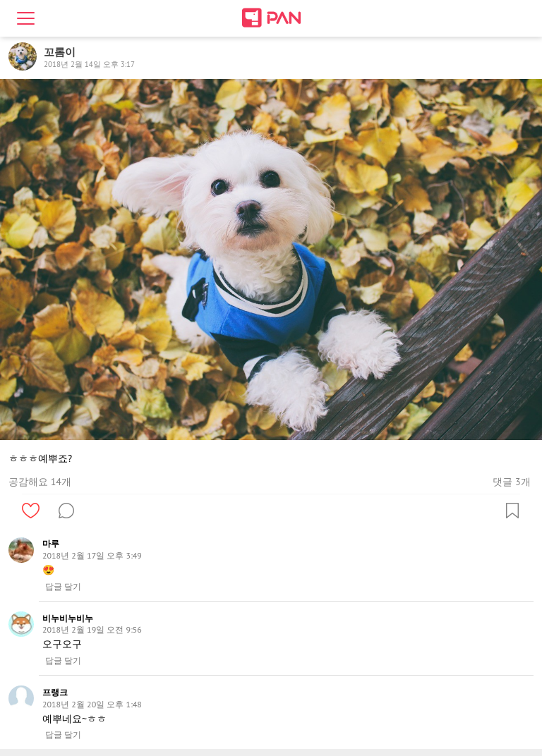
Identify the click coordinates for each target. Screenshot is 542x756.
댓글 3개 (511, 482)
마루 (51, 543)
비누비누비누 (68, 618)
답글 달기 (63, 587)
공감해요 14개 (40, 482)
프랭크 (55, 692)
